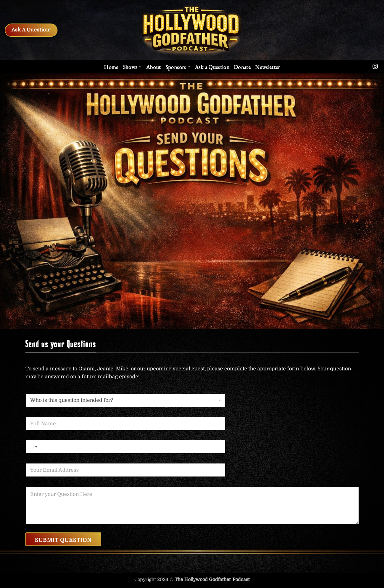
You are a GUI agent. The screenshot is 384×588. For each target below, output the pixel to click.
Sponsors (178, 67)
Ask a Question (212, 67)
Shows (132, 67)
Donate (242, 67)
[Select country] (32, 447)
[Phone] (125, 447)
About (154, 67)
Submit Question (63, 540)
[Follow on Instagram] (375, 67)
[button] (268, 67)
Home (111, 67)
